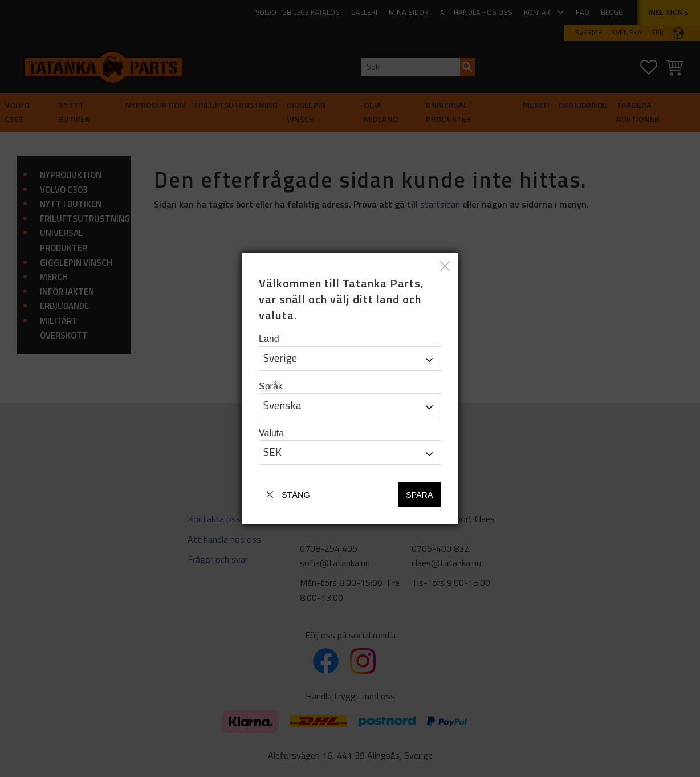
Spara (420, 495)
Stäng (296, 495)
